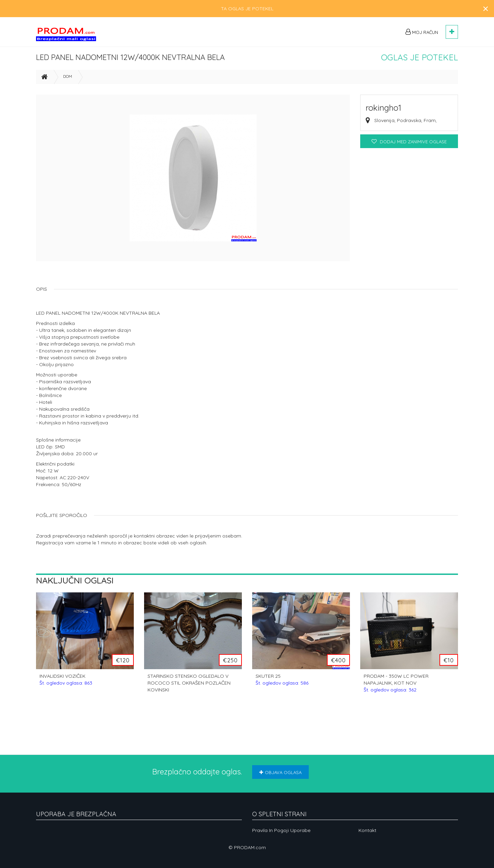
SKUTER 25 (282, 683)
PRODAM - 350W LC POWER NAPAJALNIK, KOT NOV (396, 686)
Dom (68, 79)
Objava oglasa (280, 772)
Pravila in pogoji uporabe (281, 830)
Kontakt (367, 830)
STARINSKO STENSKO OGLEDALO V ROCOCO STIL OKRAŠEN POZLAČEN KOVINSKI (189, 686)
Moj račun (422, 32)
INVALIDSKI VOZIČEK (66, 683)
